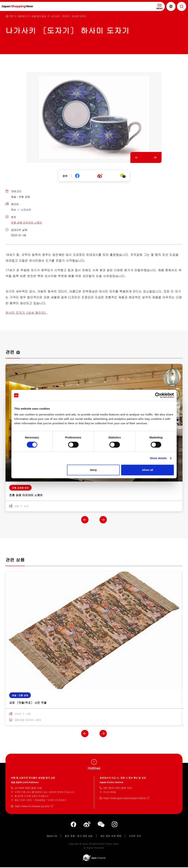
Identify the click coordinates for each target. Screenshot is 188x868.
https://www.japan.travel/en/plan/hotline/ (125, 799)
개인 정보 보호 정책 (111, 836)
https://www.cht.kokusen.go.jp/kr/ (32, 807)
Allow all (148, 470)
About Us (52, 836)
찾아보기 (23, 16)
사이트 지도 (135, 836)
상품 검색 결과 (39, 16)
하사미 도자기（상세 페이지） (26, 313)
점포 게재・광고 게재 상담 (79, 836)
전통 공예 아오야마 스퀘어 (26, 222)
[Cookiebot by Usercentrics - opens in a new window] (158, 395)
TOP (11, 16)
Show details (158, 458)
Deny (94, 470)
